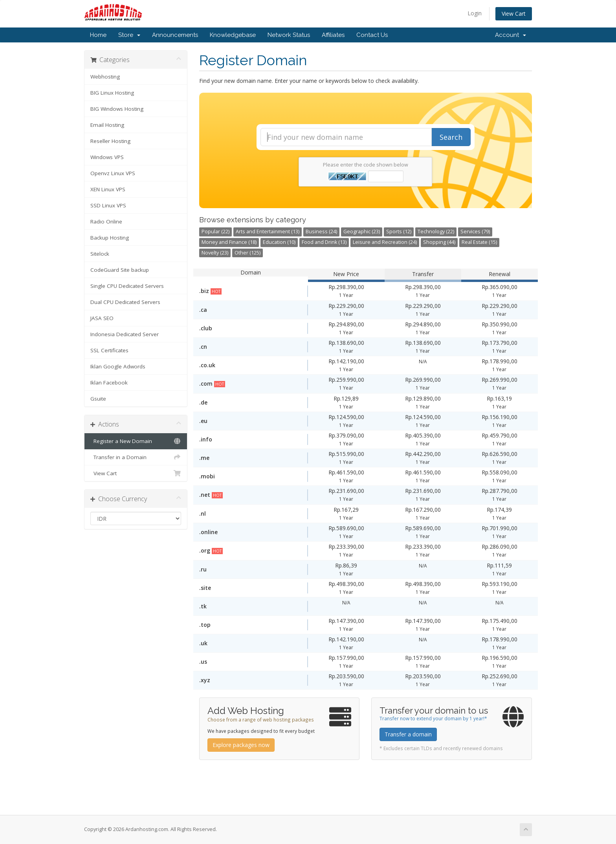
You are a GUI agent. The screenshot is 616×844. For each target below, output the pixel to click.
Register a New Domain (136, 441)
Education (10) (279, 242)
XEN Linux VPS (108, 189)
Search (451, 137)
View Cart (514, 14)
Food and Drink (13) (324, 242)
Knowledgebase (233, 35)
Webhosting (105, 77)
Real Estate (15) (479, 242)
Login (475, 13)
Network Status (289, 35)
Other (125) (247, 253)
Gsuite (98, 399)
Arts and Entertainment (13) (268, 232)
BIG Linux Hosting (112, 93)
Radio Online (106, 222)
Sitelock (100, 254)
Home (98, 35)
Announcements (175, 35)
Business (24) (321, 232)
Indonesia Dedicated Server (125, 334)
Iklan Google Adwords (118, 366)
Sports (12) (399, 232)
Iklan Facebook (109, 383)
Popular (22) (215, 232)
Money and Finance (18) (229, 242)
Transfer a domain (408, 734)
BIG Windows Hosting (117, 109)
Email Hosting (107, 125)
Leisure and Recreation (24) (385, 242)
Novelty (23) (215, 253)
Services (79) (475, 232)
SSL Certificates (109, 350)
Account (511, 35)
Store (129, 35)
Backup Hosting (110, 238)
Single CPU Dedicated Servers (127, 286)
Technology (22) (436, 232)
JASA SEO (102, 318)
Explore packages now (241, 745)
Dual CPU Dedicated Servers (125, 302)
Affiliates (333, 35)
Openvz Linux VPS (113, 173)
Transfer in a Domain (136, 457)
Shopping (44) (439, 242)
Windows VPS (107, 157)
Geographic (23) (362, 232)
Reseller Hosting (110, 141)
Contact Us (372, 35)
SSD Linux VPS (108, 205)
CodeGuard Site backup (120, 270)
